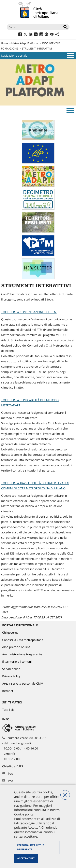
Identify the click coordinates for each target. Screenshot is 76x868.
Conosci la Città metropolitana (23, 640)
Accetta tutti (26, 858)
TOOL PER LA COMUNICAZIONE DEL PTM (29, 312)
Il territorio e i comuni (17, 662)
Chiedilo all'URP (13, 766)
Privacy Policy (11, 676)
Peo (10, 781)
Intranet (8, 691)
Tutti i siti (8, 710)
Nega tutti (65, 795)
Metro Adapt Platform (25, 43)
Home (5, 43)
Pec (10, 774)
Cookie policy (24, 814)
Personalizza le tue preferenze (31, 847)
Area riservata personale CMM (23, 684)
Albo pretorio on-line (16, 647)
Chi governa (10, 633)
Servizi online (11, 669)
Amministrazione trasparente (22, 654)
